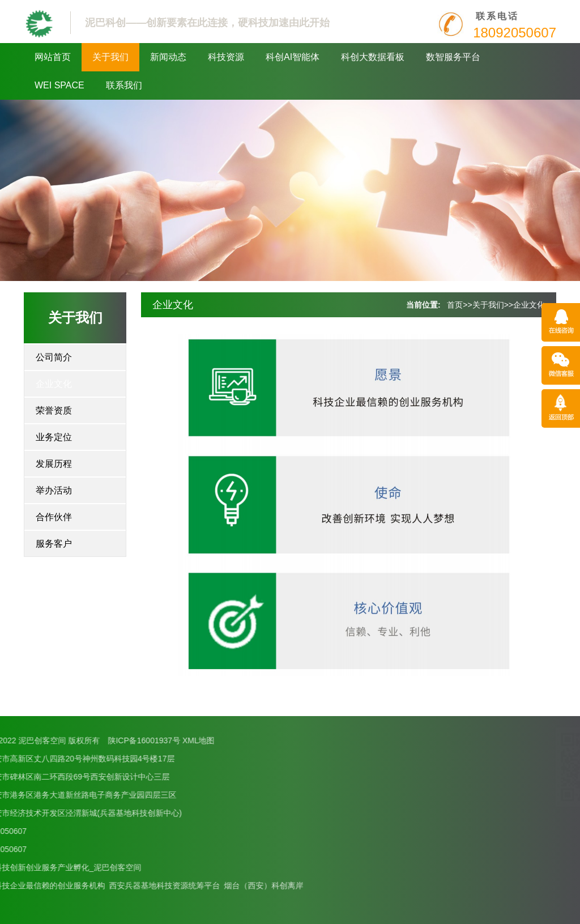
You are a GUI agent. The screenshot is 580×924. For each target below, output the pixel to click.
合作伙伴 (54, 517)
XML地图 (85, 740)
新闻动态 (168, 57)
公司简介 (54, 357)
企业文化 (54, 384)
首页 (455, 305)
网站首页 (53, 57)
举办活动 (54, 490)
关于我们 (110, 57)
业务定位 (54, 437)
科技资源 (226, 57)
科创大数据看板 (373, 57)
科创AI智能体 (293, 57)
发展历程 (54, 464)
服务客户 (54, 544)
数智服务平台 (453, 57)
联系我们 (124, 85)
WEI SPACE (59, 85)
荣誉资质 (54, 410)
